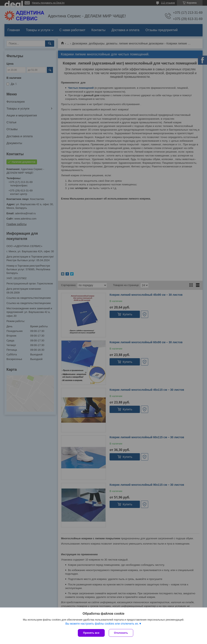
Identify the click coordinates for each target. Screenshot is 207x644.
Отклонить (121, 633)
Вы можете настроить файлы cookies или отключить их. (102, 624)
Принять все (91, 633)
